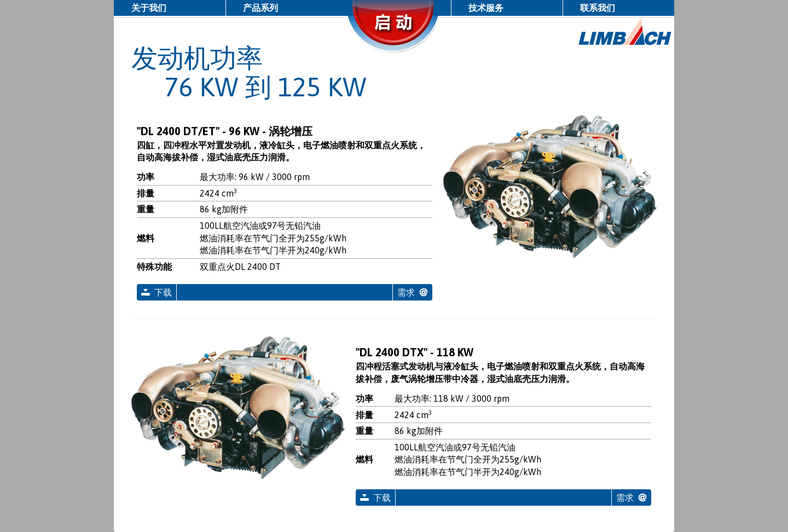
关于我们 (149, 8)
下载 (163, 292)
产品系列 (260, 8)
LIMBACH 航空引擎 (625, 32)
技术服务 (486, 8)
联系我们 (598, 8)
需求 (406, 292)
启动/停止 (394, 35)
